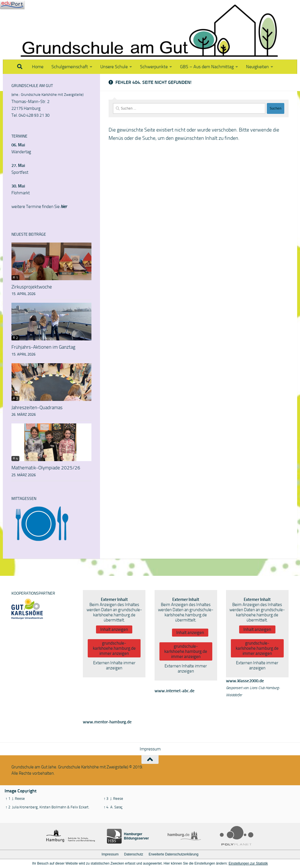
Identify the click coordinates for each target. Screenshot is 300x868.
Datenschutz (134, 854)
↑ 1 (8, 799)
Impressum (150, 749)
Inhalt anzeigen (114, 629)
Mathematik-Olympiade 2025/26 (46, 468)
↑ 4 (106, 807)
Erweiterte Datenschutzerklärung (173, 854)
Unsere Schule (114, 67)
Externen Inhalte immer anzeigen (114, 665)
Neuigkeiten (257, 67)
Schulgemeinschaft (70, 67)
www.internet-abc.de (175, 691)
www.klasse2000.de (245, 681)
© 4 (15, 459)
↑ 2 (8, 807)
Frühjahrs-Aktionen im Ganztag (43, 347)
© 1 (15, 278)
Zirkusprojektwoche (32, 287)
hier (64, 207)
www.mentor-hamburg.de (107, 722)
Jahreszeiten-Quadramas (37, 407)
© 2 (15, 338)
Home (38, 67)
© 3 (15, 398)
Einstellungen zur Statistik (248, 863)
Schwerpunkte (154, 67)
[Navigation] (12, 4)
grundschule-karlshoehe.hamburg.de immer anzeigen (114, 648)
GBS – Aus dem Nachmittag (207, 67)
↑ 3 (106, 799)
